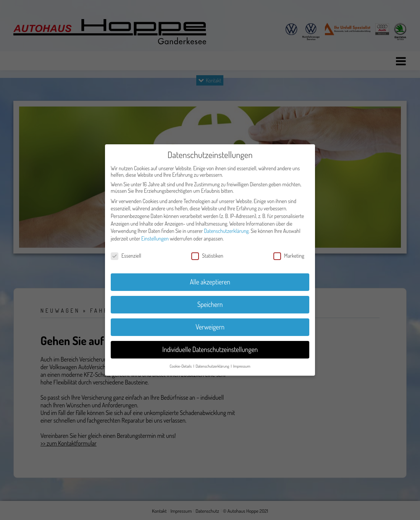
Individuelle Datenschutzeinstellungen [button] (210, 349)
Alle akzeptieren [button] (210, 282)
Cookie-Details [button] (181, 366)
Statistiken (207, 256)
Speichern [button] (210, 304)
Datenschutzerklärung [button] (213, 366)
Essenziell (126, 256)
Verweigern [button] (210, 327)
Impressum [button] (242, 366)
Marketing (289, 256)
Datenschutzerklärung (226, 231)
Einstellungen (155, 238)
